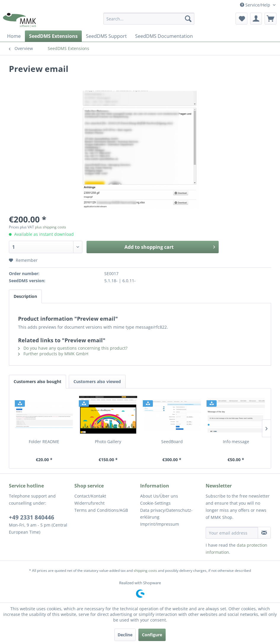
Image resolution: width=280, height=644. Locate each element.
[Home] (14, 36)
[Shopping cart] (271, 19)
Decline (125, 635)
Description (25, 296)
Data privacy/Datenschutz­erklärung (166, 514)
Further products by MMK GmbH (53, 354)
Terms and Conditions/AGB (101, 510)
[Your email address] (232, 533)
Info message (236, 442)
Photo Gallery (108, 442)
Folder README (44, 442)
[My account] (256, 19)
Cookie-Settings (155, 503)
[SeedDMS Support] (106, 36)
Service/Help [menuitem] (256, 5)
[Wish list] (241, 19)
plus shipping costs (51, 227)
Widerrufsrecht (89, 503)
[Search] (188, 19)
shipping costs (145, 570)
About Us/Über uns (159, 496)
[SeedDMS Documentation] (164, 36)
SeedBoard (172, 442)
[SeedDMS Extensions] (53, 36)
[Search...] (149, 19)
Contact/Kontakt (90, 496)
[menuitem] (149, 19)
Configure (152, 635)
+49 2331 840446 (32, 517)
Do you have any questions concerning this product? (73, 348)
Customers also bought (37, 381)
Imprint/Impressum (160, 524)
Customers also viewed (97, 381)
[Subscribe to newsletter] (264, 533)
